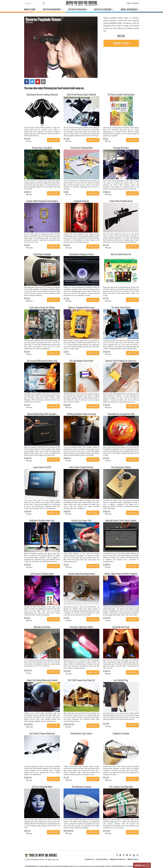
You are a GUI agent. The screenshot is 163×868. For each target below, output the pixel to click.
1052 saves (108, 194)
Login (129, 3)
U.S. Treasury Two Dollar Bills (121, 787)
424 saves (108, 354)
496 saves (69, 833)
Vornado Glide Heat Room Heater (81, 574)
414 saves (29, 407)
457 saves (69, 620)
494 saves (108, 514)
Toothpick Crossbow (121, 734)
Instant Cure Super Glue (81, 521)
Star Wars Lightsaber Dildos (81, 627)
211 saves (108, 461)
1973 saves (69, 780)
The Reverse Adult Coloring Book (121, 95)
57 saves (68, 354)
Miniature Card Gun (42, 627)
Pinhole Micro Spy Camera (81, 734)
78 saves (29, 673)
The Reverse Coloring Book (81, 148)
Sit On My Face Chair (121, 627)
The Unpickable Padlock (121, 467)
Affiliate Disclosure (118, 859)
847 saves (69, 407)
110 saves (108, 141)
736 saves (108, 726)
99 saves (29, 354)
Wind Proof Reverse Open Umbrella (81, 95)
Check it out (121, 43)
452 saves (29, 567)
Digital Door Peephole (42, 254)
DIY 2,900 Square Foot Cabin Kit (81, 680)
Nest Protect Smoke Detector (81, 467)
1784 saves (108, 780)
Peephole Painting (81, 201)
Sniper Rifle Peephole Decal (121, 201)
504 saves (108, 833)
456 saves (29, 780)
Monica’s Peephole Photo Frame (81, 308)
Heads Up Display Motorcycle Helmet (42, 680)
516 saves (29, 461)
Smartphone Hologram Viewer (81, 254)
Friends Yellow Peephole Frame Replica (42, 201)
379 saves (69, 567)
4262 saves (29, 22)
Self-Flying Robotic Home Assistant (81, 414)
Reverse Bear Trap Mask (42, 148)
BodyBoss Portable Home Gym (42, 521)
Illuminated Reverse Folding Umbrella (42, 95)
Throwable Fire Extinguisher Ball (121, 414)
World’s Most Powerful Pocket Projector (121, 574)
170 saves (68, 727)
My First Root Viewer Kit (121, 254)
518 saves (29, 194)
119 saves (108, 567)
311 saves (108, 620)
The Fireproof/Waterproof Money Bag (42, 361)
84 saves (29, 141)
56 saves (29, 514)
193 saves (108, 301)
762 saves (68, 301)
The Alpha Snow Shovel (121, 308)
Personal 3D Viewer (121, 148)
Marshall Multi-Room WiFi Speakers (42, 414)
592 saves (69, 248)
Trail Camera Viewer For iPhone (42, 308)
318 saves (29, 620)
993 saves (108, 248)
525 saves (69, 674)
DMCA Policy (133, 859)
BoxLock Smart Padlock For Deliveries (121, 361)
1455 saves (29, 248)
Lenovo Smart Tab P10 (42, 467)
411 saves (68, 461)
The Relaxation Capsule (81, 787)
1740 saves (29, 301)
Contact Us (89, 859)
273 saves (68, 514)
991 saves (108, 674)
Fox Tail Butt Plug (121, 680)
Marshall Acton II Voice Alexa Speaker (121, 521)
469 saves (108, 407)
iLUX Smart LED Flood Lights (42, 574)
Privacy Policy (102, 859)
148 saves (68, 141)
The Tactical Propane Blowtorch (42, 734)
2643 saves (30, 727)
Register (135, 3)
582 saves (29, 833)
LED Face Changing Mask (42, 787)
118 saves (68, 194)
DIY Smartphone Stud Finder (81, 361)
